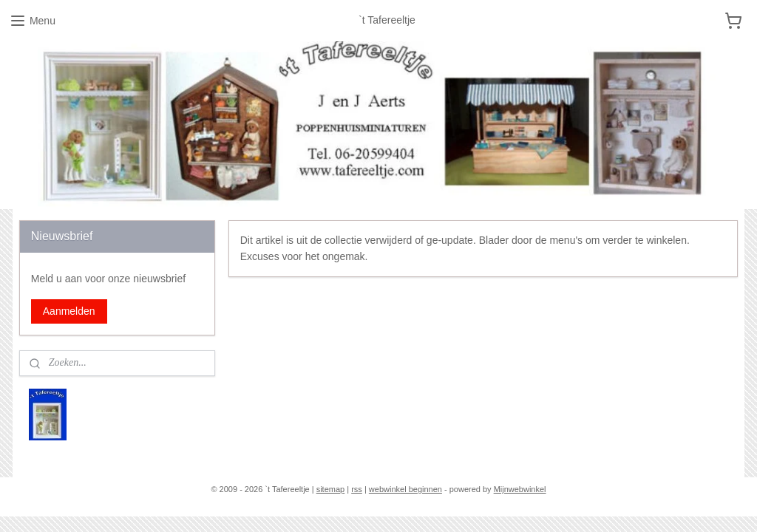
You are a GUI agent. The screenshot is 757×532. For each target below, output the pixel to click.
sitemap (331, 489)
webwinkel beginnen (405, 489)
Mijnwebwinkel (520, 489)
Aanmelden (69, 311)
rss (357, 489)
